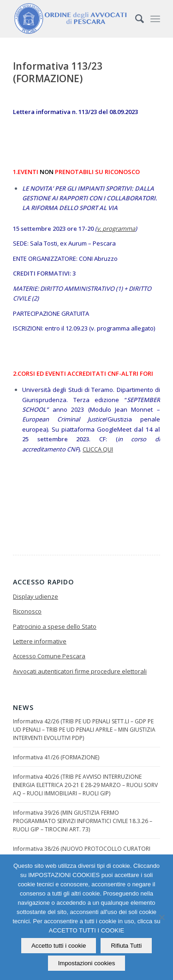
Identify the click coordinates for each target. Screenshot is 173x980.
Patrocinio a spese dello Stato (55, 626)
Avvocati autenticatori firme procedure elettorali (80, 671)
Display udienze (36, 596)
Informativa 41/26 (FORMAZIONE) (56, 757)
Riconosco (27, 611)
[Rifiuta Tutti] (161, 917)
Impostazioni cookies (87, 963)
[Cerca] (135, 18)
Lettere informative (40, 641)
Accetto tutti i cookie (59, 946)
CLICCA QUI (98, 449)
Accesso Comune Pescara (49, 656)
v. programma (116, 228)
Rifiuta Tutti (126, 946)
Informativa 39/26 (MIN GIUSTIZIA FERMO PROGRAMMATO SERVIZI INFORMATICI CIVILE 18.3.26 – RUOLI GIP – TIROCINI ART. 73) (83, 821)
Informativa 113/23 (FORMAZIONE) (58, 72)
